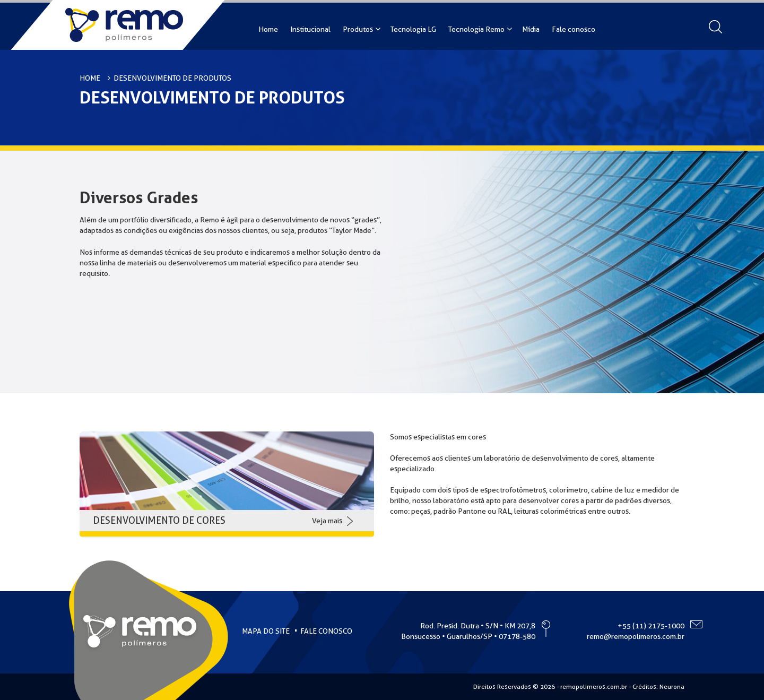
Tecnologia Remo (476, 29)
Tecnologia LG (413, 29)
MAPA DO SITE (266, 631)
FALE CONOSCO (326, 631)
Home (268, 29)
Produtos (358, 29)
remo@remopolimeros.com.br (636, 636)
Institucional (310, 29)
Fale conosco (574, 29)
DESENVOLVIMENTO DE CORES (159, 520)
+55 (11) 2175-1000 (651, 626)
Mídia (531, 29)
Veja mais (327, 521)
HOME (90, 78)
